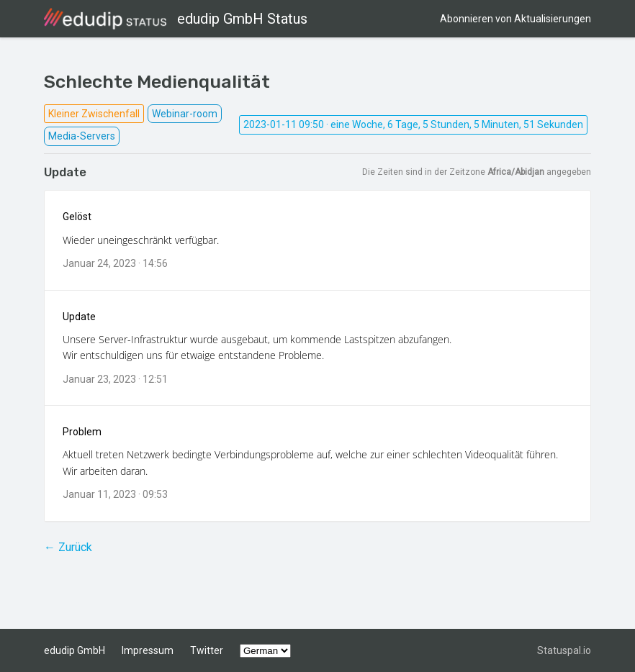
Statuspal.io (564, 650)
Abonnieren (515, 19)
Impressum (148, 650)
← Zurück (68, 547)
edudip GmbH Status (176, 19)
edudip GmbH (75, 650)
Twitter (207, 650)
